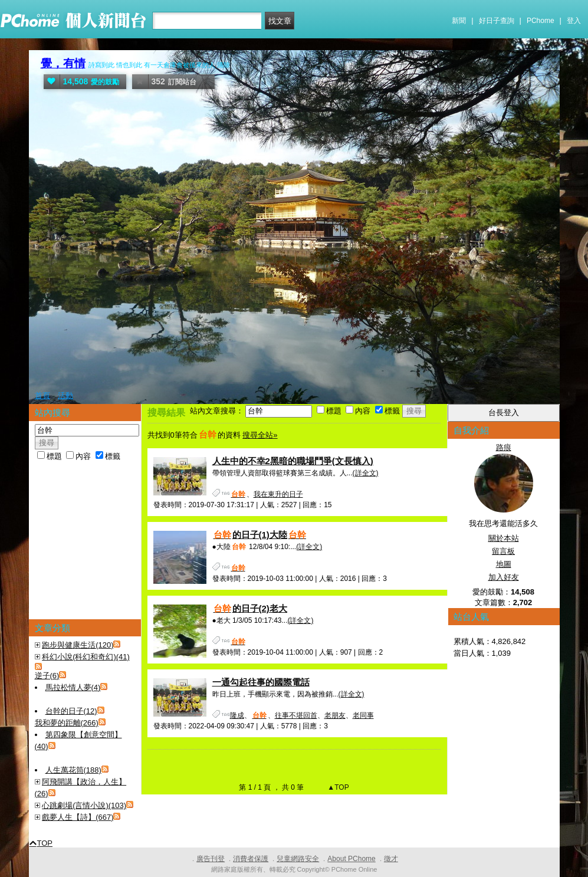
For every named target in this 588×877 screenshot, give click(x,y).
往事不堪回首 (296, 715)
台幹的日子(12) (71, 711)
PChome (541, 21)
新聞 (459, 21)
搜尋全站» (260, 435)
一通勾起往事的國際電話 (261, 682)
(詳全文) (366, 473)
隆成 (237, 715)
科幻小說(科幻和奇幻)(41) (86, 657)
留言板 (503, 551)
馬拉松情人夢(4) (73, 687)
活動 (65, 395)
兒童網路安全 (298, 859)
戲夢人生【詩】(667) (78, 817)
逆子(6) (47, 676)
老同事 (363, 715)
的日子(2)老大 (250, 608)
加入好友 (504, 577)
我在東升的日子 (278, 494)
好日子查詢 (497, 21)
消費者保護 (251, 859)
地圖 (504, 564)
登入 (574, 21)
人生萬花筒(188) (73, 770)
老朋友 (335, 715)
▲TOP (337, 787)
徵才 (391, 859)
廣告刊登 (211, 859)
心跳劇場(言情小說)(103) (84, 805)
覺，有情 (63, 63)
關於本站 (504, 538)
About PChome (351, 859)
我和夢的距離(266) (67, 723)
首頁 (42, 395)
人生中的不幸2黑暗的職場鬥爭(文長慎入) (293, 461)
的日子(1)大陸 (260, 535)
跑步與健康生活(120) (78, 645)
